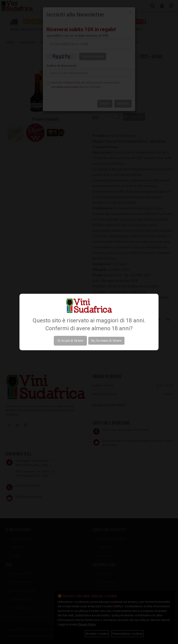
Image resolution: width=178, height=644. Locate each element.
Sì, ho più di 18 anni (70, 341)
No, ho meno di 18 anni (106, 341)
